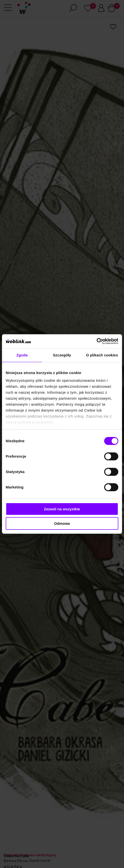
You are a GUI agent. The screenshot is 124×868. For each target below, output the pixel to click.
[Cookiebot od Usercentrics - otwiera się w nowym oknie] (97, 341)
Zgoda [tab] (22, 355)
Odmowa (62, 523)
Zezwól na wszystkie (62, 509)
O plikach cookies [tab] (102, 355)
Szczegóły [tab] (62, 355)
